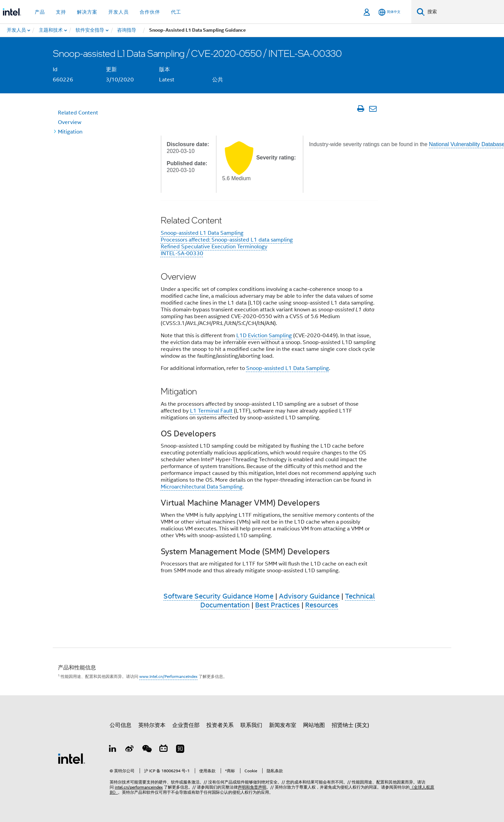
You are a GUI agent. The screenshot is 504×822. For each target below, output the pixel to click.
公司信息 (121, 725)
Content (78, 113)
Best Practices (277, 605)
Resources (322, 605)
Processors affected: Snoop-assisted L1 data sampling (227, 240)
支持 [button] (61, 12)
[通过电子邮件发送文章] (373, 109)
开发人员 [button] (119, 12)
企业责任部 (186, 725)
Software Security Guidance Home (218, 596)
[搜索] (421, 12)
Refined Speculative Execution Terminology (214, 247)
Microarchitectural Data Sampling (202, 487)
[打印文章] (360, 109)
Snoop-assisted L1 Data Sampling (202, 233)
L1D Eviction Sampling (264, 336)
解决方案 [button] (87, 12)
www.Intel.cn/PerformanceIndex (168, 676)
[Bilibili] (163, 750)
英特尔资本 (152, 725)
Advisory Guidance (309, 596)
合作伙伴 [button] (150, 12)
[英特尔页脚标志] (72, 758)
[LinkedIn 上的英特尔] (113, 750)
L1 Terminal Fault (211, 411)
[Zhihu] (180, 750)
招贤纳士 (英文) (350, 725)
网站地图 (314, 725)
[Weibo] (130, 750)
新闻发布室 (283, 725)
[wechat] (146, 750)
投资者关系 (220, 725)
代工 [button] (176, 12)
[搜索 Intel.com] (464, 12)
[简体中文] (389, 12)
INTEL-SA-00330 (182, 253)
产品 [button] (40, 12)
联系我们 (251, 725)
